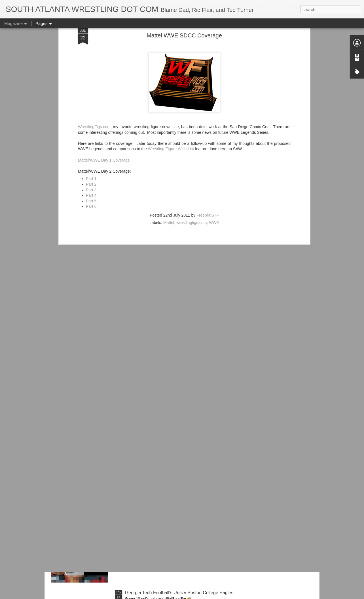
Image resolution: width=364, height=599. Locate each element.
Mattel (169, 163)
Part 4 (91, 136)
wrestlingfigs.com (191, 163)
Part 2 (91, 125)
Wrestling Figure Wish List (171, 89)
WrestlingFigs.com (94, 67)
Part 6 (91, 147)
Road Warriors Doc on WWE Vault (159, 528)
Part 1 (91, 119)
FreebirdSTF (208, 156)
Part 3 (91, 130)
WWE (214, 163)
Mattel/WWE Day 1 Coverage (104, 100)
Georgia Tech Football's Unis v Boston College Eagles (179, 593)
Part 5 (91, 141)
